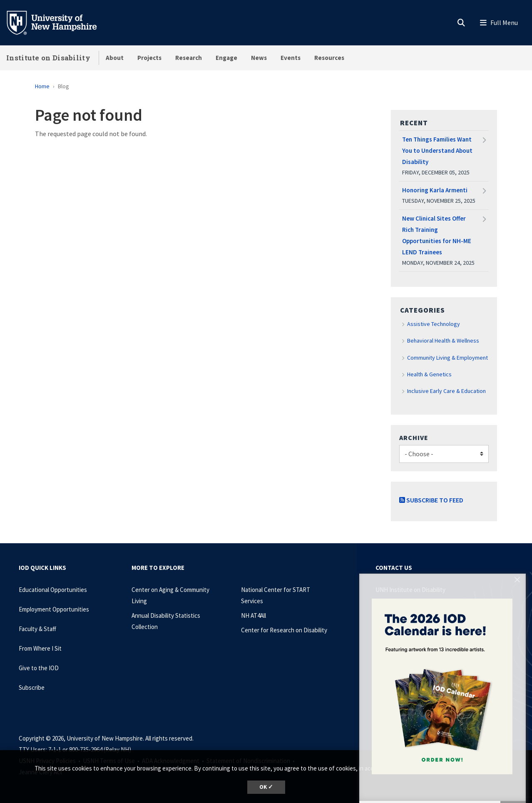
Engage (226, 58)
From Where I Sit (40, 648)
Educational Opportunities (53, 590)
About (115, 58)
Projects (149, 58)
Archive (414, 438)
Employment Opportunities (54, 609)
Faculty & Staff (37, 629)
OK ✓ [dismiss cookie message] (266, 787)
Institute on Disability (48, 58)
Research (189, 58)
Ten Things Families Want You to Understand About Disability (437, 150)
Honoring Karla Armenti (435, 190)
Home (42, 86)
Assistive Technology (434, 324)
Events (291, 58)
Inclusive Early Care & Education (446, 391)
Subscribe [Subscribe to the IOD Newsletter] (32, 687)
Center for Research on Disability (284, 630)
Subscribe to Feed (431, 500)
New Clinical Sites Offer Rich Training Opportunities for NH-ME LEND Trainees (437, 235)
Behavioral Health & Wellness (443, 341)
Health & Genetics (429, 374)
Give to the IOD (39, 668)
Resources (329, 58)
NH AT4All (254, 615)
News (259, 58)
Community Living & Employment (447, 358)
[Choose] (444, 454)
